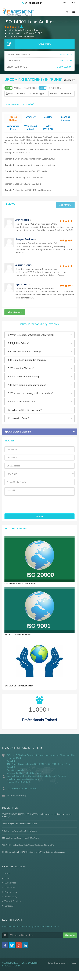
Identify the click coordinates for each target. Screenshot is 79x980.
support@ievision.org (17, 799)
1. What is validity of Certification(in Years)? (31, 339)
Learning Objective (66, 119)
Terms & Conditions (13, 905)
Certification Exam (13, 128)
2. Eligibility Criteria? (19, 347)
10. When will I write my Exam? (25, 414)
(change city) (70, 80)
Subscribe (70, 939)
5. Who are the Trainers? (21, 372)
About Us (9, 882)
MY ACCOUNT (69, 3)
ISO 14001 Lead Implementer (19, 689)
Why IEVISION (48, 128)
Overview (31, 117)
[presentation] (21, 506)
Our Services (10, 887)
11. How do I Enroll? (18, 422)
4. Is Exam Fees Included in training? (27, 364)
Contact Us (10, 910)
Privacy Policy (11, 896)
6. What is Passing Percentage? (24, 381)
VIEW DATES (66, 54)
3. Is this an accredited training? (24, 356)
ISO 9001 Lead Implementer (18, 638)
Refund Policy (11, 901)
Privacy (73, 967)
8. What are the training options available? (30, 397)
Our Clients (10, 891)
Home (7, 877)
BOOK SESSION (65, 67)
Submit (39, 520)
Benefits (48, 117)
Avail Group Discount (18, 436)
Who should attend (31, 130)
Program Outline (13, 119)
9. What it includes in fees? (22, 406)
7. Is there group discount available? (27, 389)
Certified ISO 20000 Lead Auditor (20, 587)
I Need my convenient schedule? (19, 104)
